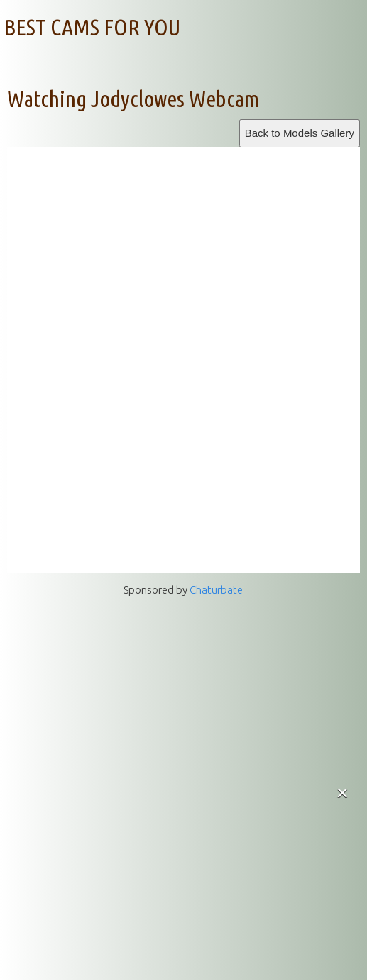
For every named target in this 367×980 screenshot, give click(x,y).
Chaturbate (216, 590)
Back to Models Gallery (300, 133)
